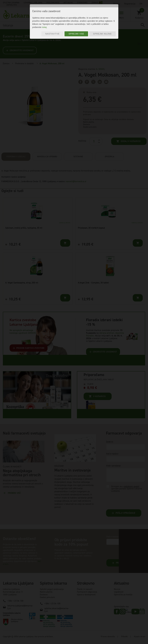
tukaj (44, 27)
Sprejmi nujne (102, 34)
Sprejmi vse (76, 34)
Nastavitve (53, 34)
